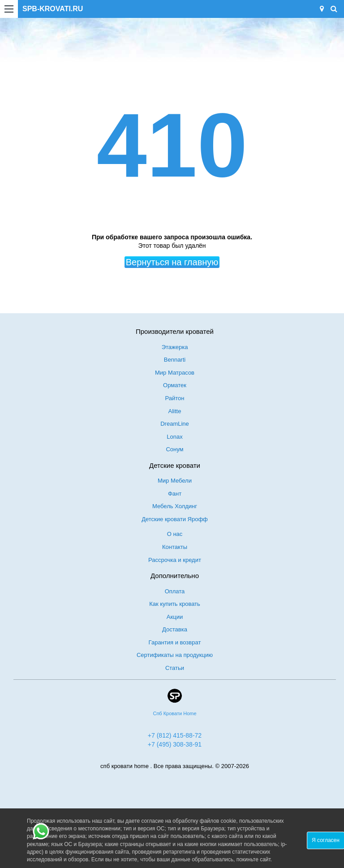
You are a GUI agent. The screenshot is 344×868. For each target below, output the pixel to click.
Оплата (175, 591)
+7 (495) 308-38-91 (175, 744)
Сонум (174, 449)
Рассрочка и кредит (175, 560)
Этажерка (175, 347)
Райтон (175, 398)
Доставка (175, 629)
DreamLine (175, 424)
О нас (175, 534)
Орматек (175, 385)
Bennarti (175, 360)
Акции (175, 617)
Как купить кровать (175, 604)
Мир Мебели (175, 481)
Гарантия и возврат (175, 642)
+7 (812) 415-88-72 (175, 735)
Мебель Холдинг (175, 506)
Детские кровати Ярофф (175, 519)
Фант (175, 494)
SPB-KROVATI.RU (53, 9)
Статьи (175, 668)
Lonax (174, 437)
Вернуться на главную (172, 262)
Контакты (175, 547)
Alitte (175, 411)
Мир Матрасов (175, 373)
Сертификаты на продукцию (175, 655)
